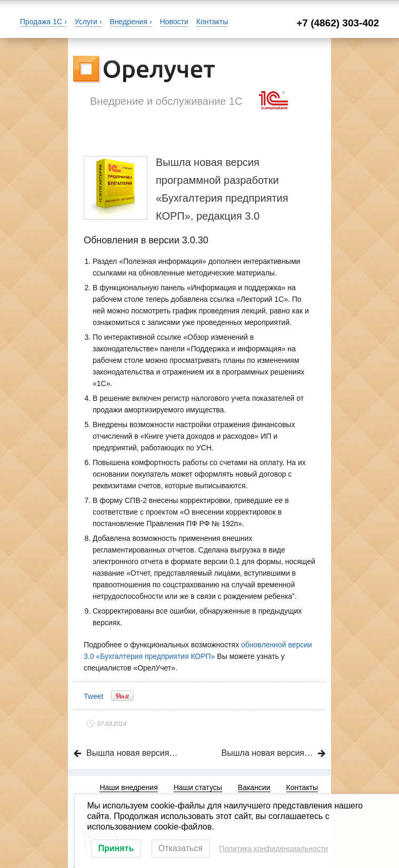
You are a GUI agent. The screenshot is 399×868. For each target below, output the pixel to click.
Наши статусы (198, 787)
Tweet (93, 696)
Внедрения (129, 22)
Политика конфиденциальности (273, 849)
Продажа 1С (41, 22)
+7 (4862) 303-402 (338, 23)
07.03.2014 (112, 724)
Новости (174, 22)
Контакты (212, 22)
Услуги (86, 22)
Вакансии (254, 787)
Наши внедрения (128, 787)
